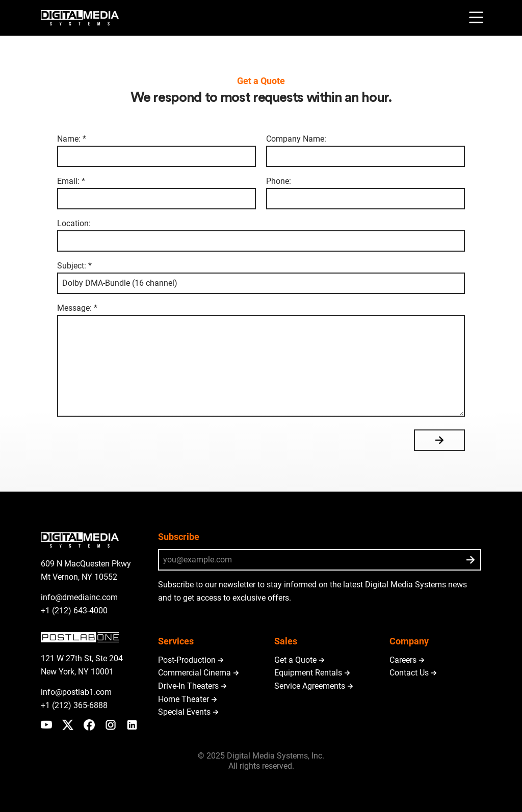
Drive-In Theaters (188, 686)
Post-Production (187, 660)
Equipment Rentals (308, 673)
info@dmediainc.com (79, 597)
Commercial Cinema (194, 673)
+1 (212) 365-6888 (74, 705)
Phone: (366, 193)
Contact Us (409, 673)
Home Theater (184, 699)
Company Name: (366, 151)
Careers (403, 660)
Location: (261, 236)
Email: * (156, 193)
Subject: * (261, 278)
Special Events (184, 712)
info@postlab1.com (76, 692)
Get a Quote (295, 660)
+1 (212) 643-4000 (74, 611)
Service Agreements (310, 686)
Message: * (261, 360)
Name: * (156, 151)
